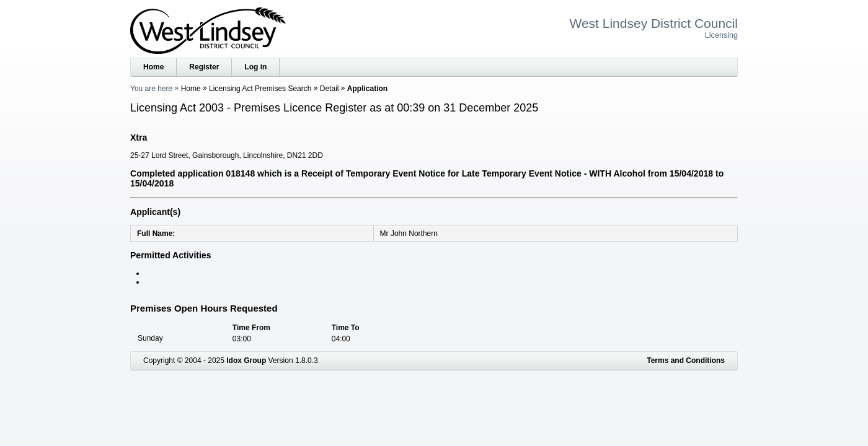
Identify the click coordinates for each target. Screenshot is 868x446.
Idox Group (246, 361)
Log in (255, 67)
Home (153, 67)
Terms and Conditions (686, 361)
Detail (330, 89)
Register (204, 67)
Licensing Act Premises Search (260, 89)
